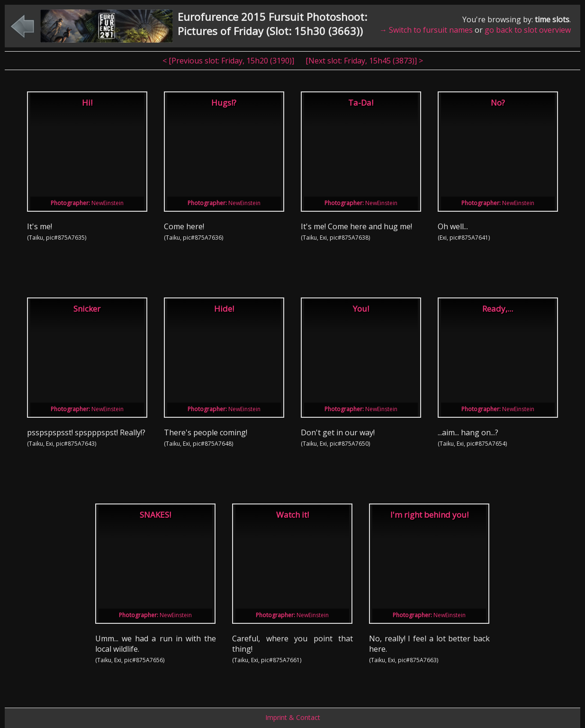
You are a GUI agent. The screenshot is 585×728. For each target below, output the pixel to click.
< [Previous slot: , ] (229, 61)
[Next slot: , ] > (364, 61)
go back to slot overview (528, 30)
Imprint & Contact (293, 717)
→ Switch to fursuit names (426, 30)
